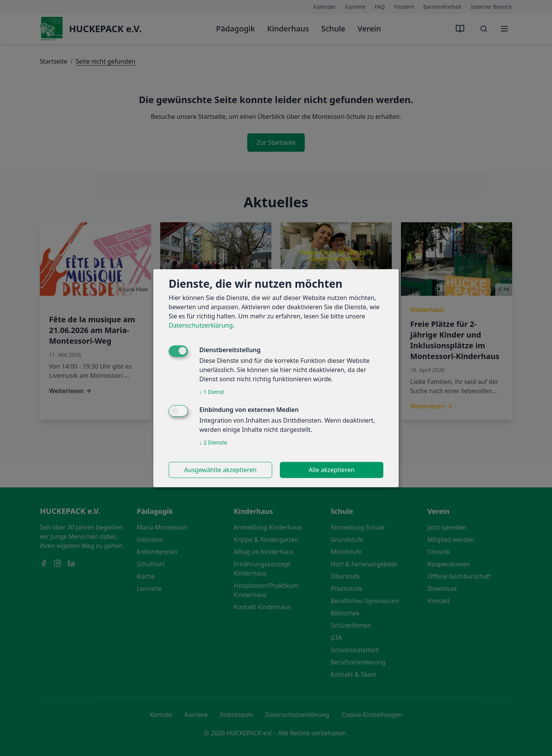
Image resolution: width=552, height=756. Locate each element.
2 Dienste (213, 442)
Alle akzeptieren (332, 470)
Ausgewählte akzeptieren (221, 470)
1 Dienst (212, 392)
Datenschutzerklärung (201, 325)
